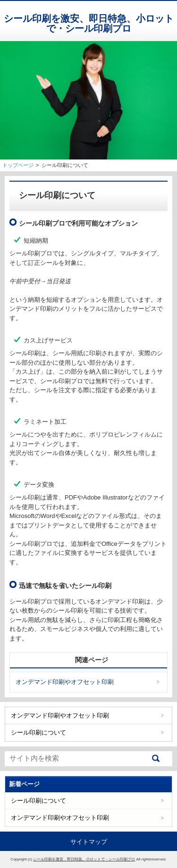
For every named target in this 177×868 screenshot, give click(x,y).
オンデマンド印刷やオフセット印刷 (65, 682)
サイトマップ (89, 842)
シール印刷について (38, 732)
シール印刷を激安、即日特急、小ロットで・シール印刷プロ (89, 23)
